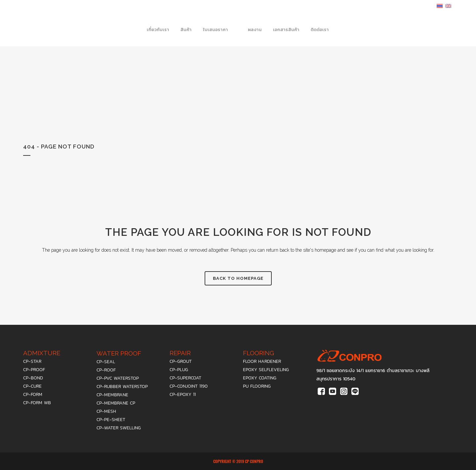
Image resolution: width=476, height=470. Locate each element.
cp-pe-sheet (111, 420)
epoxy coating (260, 378)
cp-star (32, 361)
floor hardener (262, 361)
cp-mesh (106, 411)
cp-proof (34, 370)
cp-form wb (37, 403)
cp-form (33, 394)
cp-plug (179, 370)
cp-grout (181, 361)
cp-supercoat (185, 378)
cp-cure (32, 386)
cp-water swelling (119, 428)
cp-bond (33, 378)
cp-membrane (112, 395)
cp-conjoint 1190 (189, 386)
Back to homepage (238, 278)
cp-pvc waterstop (118, 378)
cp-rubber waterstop (122, 386)
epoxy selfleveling (266, 370)
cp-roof (106, 370)
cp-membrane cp (116, 403)
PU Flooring (257, 386)
